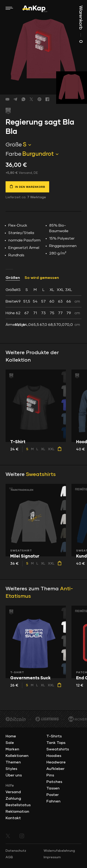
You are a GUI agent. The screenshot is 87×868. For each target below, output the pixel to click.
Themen (13, 762)
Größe (14, 145)
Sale (10, 743)
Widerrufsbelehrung (59, 851)
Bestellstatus (18, 805)
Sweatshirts (41, 475)
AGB (9, 857)
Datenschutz (16, 851)
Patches (54, 782)
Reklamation (17, 812)
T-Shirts (54, 736)
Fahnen (53, 801)
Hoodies (54, 756)
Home (11, 736)
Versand (13, 792)
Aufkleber (55, 769)
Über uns (14, 775)
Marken (12, 749)
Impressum (52, 857)
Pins (50, 775)
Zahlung (13, 799)
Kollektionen (17, 756)
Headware (56, 762)
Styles (11, 769)
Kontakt (13, 818)
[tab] (43, 307)
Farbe (13, 154)
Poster (53, 795)
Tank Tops (56, 743)
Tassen (53, 788)
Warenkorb (81, 24)
